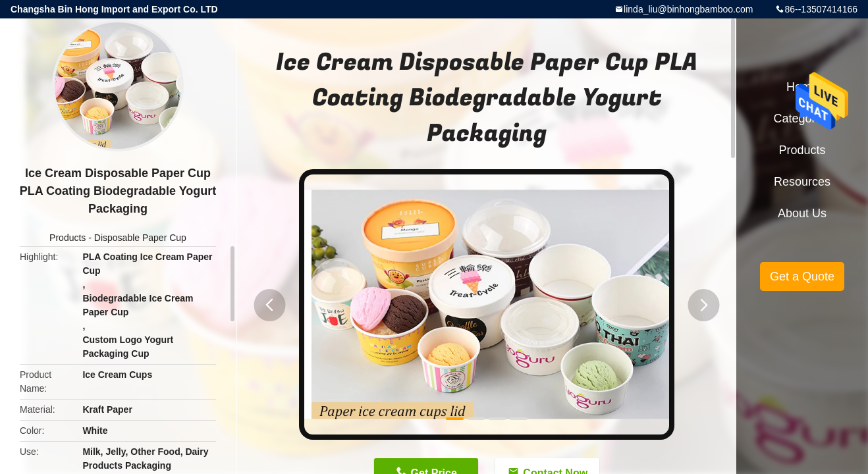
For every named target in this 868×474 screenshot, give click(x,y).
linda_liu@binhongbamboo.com (688, 9)
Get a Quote (802, 276)
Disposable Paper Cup (140, 238)
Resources (802, 182)
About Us (802, 213)
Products (68, 238)
